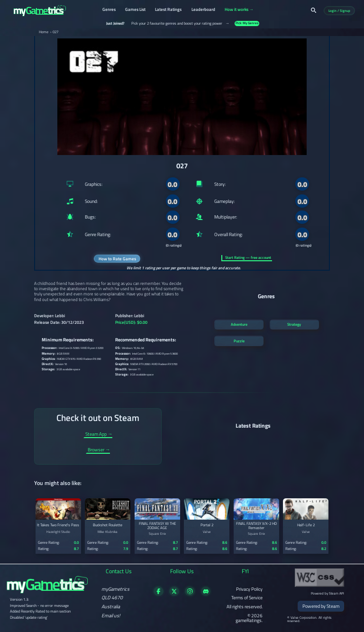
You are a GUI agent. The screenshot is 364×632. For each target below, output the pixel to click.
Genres (109, 10)
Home (44, 32)
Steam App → (99, 435)
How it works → (239, 10)
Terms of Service (247, 597)
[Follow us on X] (174, 594)
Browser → (99, 450)
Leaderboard (203, 10)
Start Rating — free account (248, 258)
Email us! (111, 615)
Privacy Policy (249, 589)
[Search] (314, 10)
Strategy (294, 324)
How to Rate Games (117, 259)
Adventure (239, 324)
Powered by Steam (321, 606)
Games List (135, 10)
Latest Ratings (168, 10)
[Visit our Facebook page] (159, 594)
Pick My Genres (247, 23)
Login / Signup (339, 11)
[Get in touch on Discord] (206, 594)
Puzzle (239, 341)
